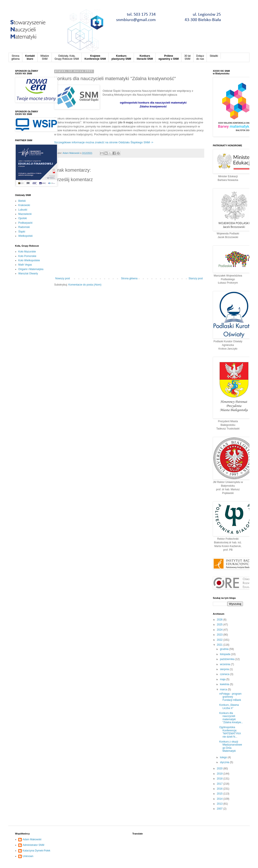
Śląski (22, 232)
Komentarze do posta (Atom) (85, 285)
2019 (220, 774)
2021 (220, 645)
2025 (220, 625)
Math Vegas (25, 265)
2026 (220, 620)
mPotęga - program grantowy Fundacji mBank (230, 697)
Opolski (23, 218)
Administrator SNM (33, 845)
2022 (220, 640)
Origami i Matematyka (31, 269)
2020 (220, 769)
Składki (214, 56)
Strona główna (129, 278)
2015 (220, 794)
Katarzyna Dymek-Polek (36, 851)
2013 (220, 804)
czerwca (225, 674)
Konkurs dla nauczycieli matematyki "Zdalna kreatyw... (231, 718)
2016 (220, 789)
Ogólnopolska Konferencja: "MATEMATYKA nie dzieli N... (230, 732)
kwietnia (225, 684)
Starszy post (196, 278)
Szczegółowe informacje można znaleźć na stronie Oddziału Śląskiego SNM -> (104, 142)
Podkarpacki (25, 223)
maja (223, 679)
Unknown (28, 856)
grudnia (225, 649)
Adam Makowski (32, 839)
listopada (225, 654)
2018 (220, 779)
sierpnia (225, 669)
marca (224, 689)
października (228, 659)
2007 (220, 809)
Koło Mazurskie (27, 252)
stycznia (225, 762)
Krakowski (24, 205)
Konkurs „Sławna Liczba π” (229, 706)
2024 (220, 630)
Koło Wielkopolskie (29, 260)
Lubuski (23, 210)
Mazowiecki (25, 214)
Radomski (24, 227)
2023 (220, 635)
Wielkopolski (25, 236)
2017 (220, 784)
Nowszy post (63, 278)
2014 (220, 799)
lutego (224, 757)
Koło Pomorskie (27, 256)
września (225, 664)
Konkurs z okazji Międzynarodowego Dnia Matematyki (231, 746)
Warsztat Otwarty (28, 274)
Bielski (22, 201)
